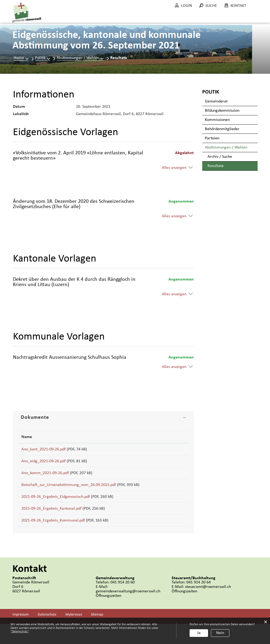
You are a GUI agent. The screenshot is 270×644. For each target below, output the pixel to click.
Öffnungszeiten (109, 616)
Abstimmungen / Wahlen (226, 148)
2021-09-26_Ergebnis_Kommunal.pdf (53, 538)
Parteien (212, 138)
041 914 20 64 (199, 603)
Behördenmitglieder (222, 129)
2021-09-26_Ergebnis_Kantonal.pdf (51, 523)
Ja (199, 633)
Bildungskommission (222, 111)
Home (19, 58)
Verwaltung (143, 18)
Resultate (227, 166)
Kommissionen (217, 120)
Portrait (87, 18)
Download (174, 451)
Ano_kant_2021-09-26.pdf (44, 449)
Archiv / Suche (220, 157)
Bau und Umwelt (184, 21)
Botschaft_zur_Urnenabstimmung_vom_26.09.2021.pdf (69, 494)
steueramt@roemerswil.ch (208, 607)
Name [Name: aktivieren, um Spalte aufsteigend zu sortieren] (27, 437)
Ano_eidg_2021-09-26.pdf (44, 464)
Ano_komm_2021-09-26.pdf (45, 479)
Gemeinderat (216, 101)
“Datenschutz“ (20, 632)
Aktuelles (58, 18)
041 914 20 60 (123, 603)
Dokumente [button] (35, 417)
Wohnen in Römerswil (233, 21)
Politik (113, 18)
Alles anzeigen (174, 168)
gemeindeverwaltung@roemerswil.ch (128, 612)
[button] (43, 58)
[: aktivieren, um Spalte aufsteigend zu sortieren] (174, 437)
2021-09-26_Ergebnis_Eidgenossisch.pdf (56, 508)
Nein (220, 633)
